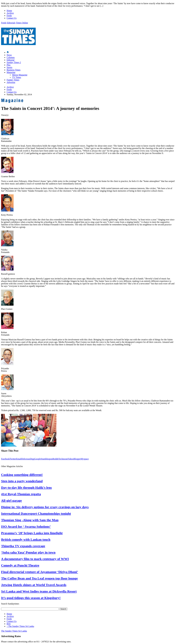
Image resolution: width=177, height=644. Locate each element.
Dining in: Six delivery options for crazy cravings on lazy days (45, 507)
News (9, 55)
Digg (32, 459)
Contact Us (12, 18)
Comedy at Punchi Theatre (20, 565)
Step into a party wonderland (22, 481)
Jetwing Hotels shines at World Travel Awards (34, 585)
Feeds (9, 16)
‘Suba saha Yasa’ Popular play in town (28, 552)
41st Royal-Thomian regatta (21, 494)
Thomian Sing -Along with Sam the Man (30, 520)
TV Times (17, 77)
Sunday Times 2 (14, 62)
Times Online (22, 23)
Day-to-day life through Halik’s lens (26, 488)
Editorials (11, 23)
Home (9, 11)
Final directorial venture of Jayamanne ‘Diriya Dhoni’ (40, 572)
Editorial (11, 60)
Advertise (11, 82)
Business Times (14, 70)
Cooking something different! (22, 475)
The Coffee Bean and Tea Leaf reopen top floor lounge (39, 578)
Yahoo (71, 459)
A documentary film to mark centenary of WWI (35, 559)
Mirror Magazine (20, 75)
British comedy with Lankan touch (26, 540)
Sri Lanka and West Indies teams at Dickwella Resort (39, 591)
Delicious (26, 459)
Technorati (63, 459)
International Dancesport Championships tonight (36, 514)
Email (19, 459)
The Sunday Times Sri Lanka (20, 626)
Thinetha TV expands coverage (23, 546)
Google (38, 459)
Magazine (11, 72)
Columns (11, 57)
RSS (9, 624)
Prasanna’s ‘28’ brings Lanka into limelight (32, 533)
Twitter (13, 459)
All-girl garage (11, 501)
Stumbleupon (47, 459)
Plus (9, 65)
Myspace (85, 459)
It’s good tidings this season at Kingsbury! (31, 598)
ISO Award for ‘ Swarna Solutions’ (26, 527)
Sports (9, 67)
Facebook (5, 459)
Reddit (56, 459)
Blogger (77, 459)
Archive (10, 13)
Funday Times (13, 80)
